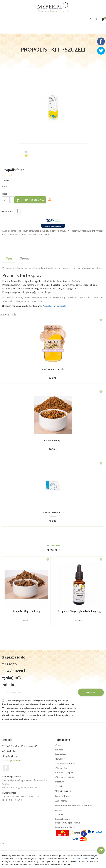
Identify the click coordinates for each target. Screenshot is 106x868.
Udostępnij (17, 211)
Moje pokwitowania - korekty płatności (74, 805)
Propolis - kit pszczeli (54, 306)
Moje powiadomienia (65, 827)
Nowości (59, 750)
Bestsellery (61, 754)
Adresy (59, 810)
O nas (58, 745)
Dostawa (60, 782)
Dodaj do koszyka (30, 200)
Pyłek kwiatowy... (53, 441)
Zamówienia (61, 801)
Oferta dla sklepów (64, 773)
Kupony (59, 815)
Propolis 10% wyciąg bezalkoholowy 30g (79, 613)
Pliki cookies (61, 768)
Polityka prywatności (65, 763)
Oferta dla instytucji (65, 777)
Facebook (6, 768)
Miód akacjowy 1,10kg (53, 369)
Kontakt (59, 786)
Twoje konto (63, 791)
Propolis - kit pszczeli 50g (26, 611)
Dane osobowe (62, 796)
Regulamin (60, 759)
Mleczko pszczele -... (53, 512)
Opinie (24, 258)
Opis (9, 258)
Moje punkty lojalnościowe (68, 823)
